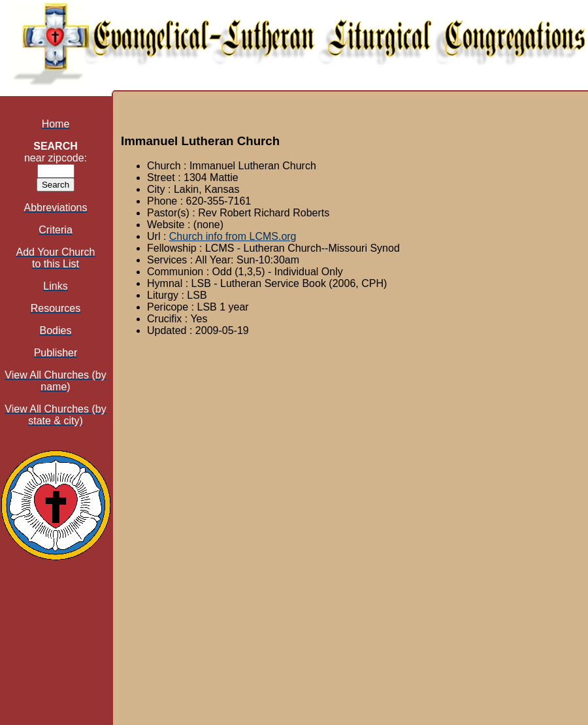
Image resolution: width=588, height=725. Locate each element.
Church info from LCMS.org (233, 236)
